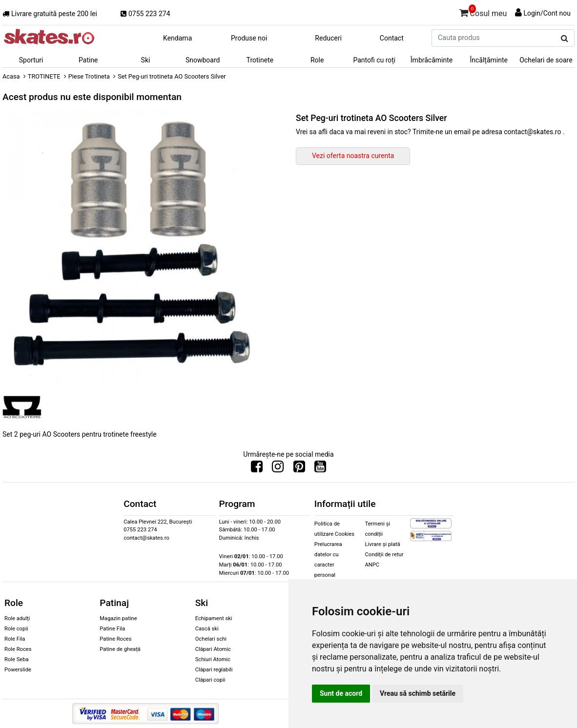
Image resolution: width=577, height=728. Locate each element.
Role (317, 60)
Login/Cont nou (547, 13)
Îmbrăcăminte (432, 60)
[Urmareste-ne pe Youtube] (320, 469)
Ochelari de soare (546, 60)
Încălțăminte (489, 60)
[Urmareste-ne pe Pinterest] (299, 469)
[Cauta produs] (565, 39)
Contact (392, 38)
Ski (146, 60)
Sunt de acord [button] (341, 693)
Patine (88, 60)
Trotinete (260, 60)
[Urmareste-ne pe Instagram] (278, 469)
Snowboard (203, 60)
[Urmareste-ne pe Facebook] (257, 469)
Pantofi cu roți (374, 60)
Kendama (177, 38)
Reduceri (328, 38)
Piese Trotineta (89, 76)
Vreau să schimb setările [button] (418, 693)
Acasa (11, 76)
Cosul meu (483, 12)
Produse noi (249, 38)
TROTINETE (44, 76)
